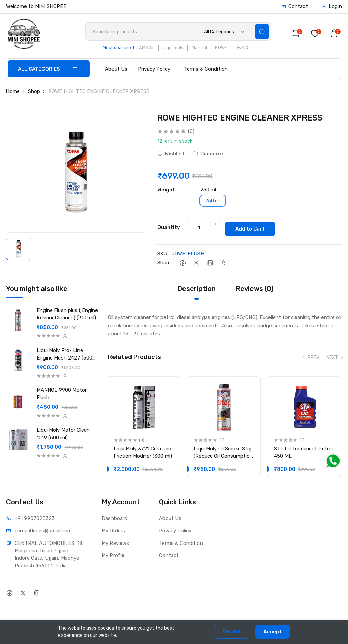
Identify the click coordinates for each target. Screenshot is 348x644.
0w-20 (245, 50)
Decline (231, 632)
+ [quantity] (216, 225)
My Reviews (115, 545)
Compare (208, 155)
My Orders (113, 533)
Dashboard (115, 520)
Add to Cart (253, 229)
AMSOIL (150, 50)
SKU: (163, 254)
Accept (273, 632)
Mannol (202, 50)
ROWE (224, 50)
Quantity (169, 229)
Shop (34, 93)
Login (332, 6)
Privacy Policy (154, 71)
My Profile (113, 557)
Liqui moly (176, 50)
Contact (295, 6)
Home (13, 93)
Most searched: (121, 50)
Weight (166, 191)
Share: (164, 263)
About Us (116, 71)
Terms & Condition (206, 71)
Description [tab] (197, 289)
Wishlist (171, 155)
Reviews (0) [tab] (255, 289)
